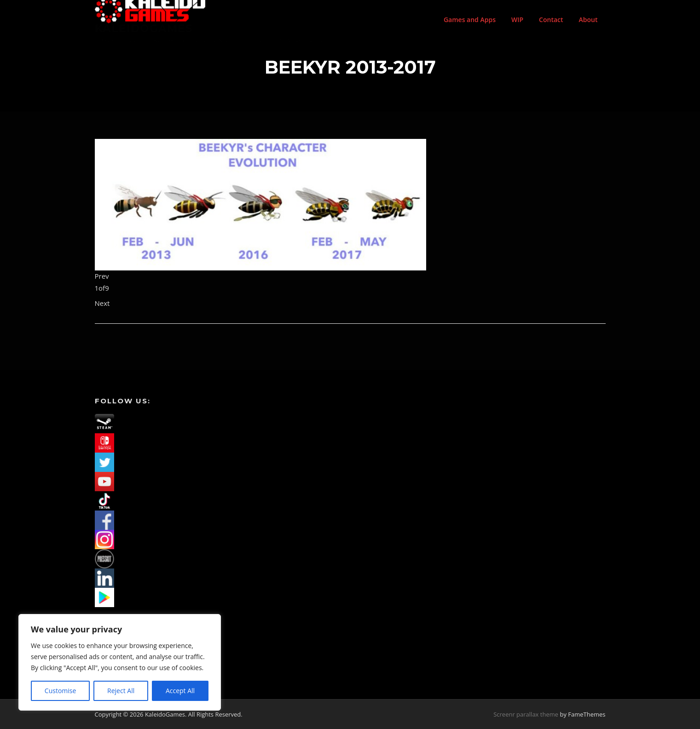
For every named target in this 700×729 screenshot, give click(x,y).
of (102, 288)
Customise (61, 691)
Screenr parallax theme (526, 714)
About (588, 20)
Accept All (180, 691)
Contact (551, 20)
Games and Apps (470, 20)
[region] (120, 662)
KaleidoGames (144, 28)
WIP (517, 20)
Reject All (121, 691)
